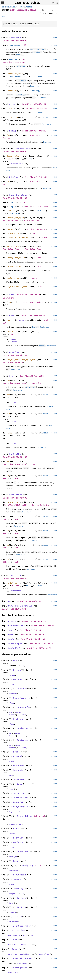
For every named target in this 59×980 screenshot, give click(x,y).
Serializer (16, 591)
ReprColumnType (11, 249)
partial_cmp (13, 502)
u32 (34, 207)
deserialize (13, 156)
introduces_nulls (16, 266)
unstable (46, 117)
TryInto (21, 907)
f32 (24, 202)
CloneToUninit (21, 698)
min (8, 414)
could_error (13, 278)
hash (9, 320)
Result (6, 138)
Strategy (13, 59)
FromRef (18, 756)
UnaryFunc (41, 229)
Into (19, 784)
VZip (19, 917)
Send (11, 630)
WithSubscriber (22, 926)
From (12, 295)
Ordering (37, 383)
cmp (8, 380)
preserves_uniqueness (18, 237)
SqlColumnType (11, 220)
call (9, 211)
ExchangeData (20, 968)
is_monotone (13, 233)
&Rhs (5, 478)
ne (8, 476)
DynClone (18, 719)
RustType (13, 857)
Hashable (18, 770)
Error (30, 159)
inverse (11, 229)
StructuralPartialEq (20, 606)
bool (34, 233)
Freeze (12, 621)
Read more (35, 86)
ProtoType (23, 852)
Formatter (34, 135)
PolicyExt (19, 842)
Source (5, 17)
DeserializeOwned (22, 958)
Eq (9, 601)
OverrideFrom (25, 816)
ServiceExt (19, 875)
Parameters (15, 45)
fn (23, 59)
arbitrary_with (15, 74)
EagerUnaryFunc (18, 195)
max (8, 395)
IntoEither (19, 793)
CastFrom (13, 694)
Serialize (15, 575)
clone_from (12, 117)
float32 (29, 7)
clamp (9, 433)
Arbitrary (15, 38)
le (8, 531)
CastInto (22, 689)
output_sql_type (15, 218)
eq (8, 461)
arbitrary (12, 91)
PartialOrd (16, 495)
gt (8, 545)
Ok (27, 586)
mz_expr (5, 7)
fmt (8, 135)
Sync (11, 635)
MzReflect (15, 352)
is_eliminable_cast (17, 287)
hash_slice (12, 331)
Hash (12, 316)
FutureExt (19, 766)
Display (14, 177)
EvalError (43, 207)
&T (44, 816)
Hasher (22, 320)
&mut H (15, 334)
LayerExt (18, 802)
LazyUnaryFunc (21, 807)
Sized (15, 342)
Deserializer (17, 164)
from (9, 302)
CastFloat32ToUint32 (28, 3)
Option (31, 229)
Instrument (19, 779)
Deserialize (23, 149)
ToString (18, 889)
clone (9, 108)
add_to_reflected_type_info (22, 360)
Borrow (17, 670)
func (18, 7)
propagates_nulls (16, 258)
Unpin (11, 639)
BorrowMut (19, 679)
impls (23, 7)
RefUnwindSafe (16, 626)
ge (8, 559)
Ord (11, 376)
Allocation (18, 930)
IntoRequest (20, 798)
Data (14, 940)
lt (8, 516)
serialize (12, 583)
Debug (12, 131)
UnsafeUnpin (15, 644)
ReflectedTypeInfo (13, 362)
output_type (13, 246)
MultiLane (14, 922)
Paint (16, 828)
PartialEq (15, 454)
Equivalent (23, 728)
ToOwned (18, 879)
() (25, 45)
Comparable (23, 707)
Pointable (19, 838)
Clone (12, 104)
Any (15, 661)
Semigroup (28, 865)
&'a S (38, 865)
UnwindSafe (14, 648)
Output (12, 207)
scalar (12, 7)
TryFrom (21, 898)
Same (16, 861)
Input (12, 202)
